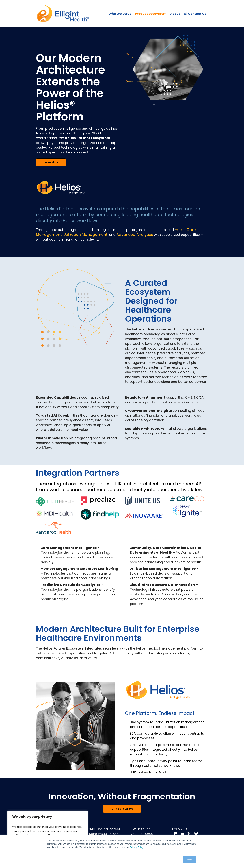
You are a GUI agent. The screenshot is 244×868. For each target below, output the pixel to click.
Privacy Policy (137, 847)
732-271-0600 (142, 834)
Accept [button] (189, 860)
